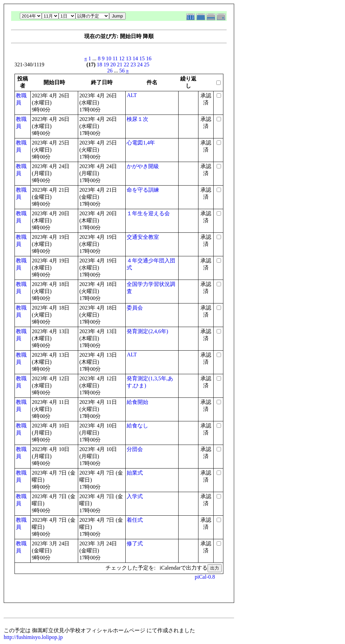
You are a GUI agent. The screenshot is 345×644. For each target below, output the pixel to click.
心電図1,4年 (141, 143)
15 (142, 58)
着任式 (135, 520)
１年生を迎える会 (148, 213)
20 (113, 65)
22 (126, 65)
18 (99, 65)
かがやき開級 (143, 166)
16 (149, 58)
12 (122, 58)
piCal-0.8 (205, 577)
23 (133, 65)
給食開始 (137, 402)
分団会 (135, 449)
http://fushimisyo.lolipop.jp (33, 637)
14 (135, 58)
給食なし (137, 426)
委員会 (135, 308)
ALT (132, 95)
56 (122, 71)
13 (129, 58)
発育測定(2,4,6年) (147, 331)
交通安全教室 (143, 237)
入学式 (135, 496)
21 (120, 65)
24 (140, 65)
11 (115, 58)
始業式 (135, 473)
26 (110, 71)
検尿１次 (137, 119)
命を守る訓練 (143, 190)
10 (108, 58)
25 (147, 65)
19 (106, 65)
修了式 (135, 543)
